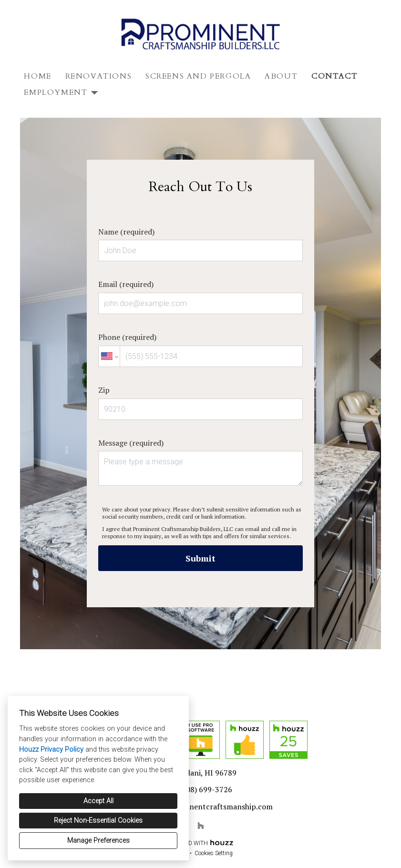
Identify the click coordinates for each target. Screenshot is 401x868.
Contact (334, 76)
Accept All (98, 801)
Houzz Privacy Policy (51, 750)
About (281, 76)
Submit (200, 558)
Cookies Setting (214, 853)
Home (37, 76)
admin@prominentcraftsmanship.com (206, 807)
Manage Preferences (98, 841)
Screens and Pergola (198, 76)
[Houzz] (201, 826)
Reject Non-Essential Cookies (98, 821)
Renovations (99, 76)
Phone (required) (200, 349)
